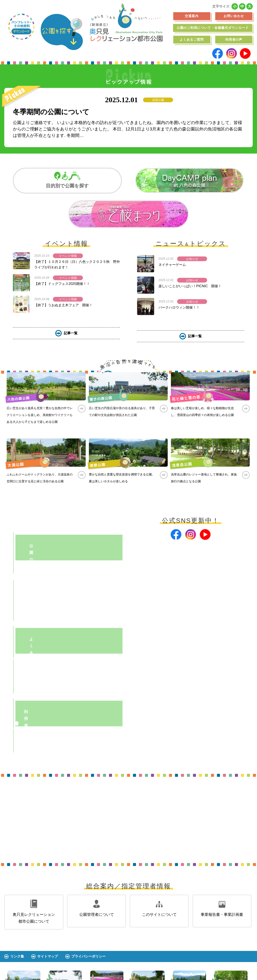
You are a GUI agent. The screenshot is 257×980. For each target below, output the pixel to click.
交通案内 (192, 16)
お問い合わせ (234, 16)
